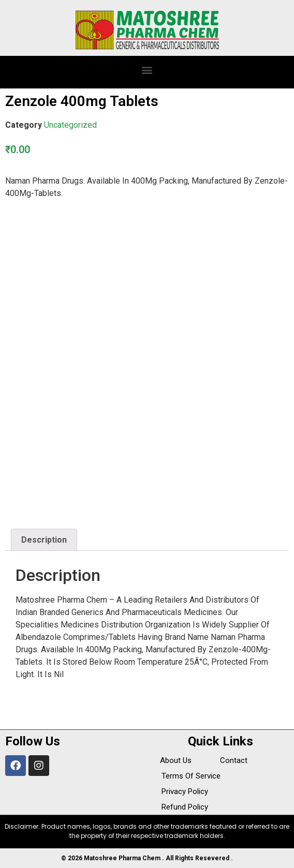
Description (44, 540)
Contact (234, 760)
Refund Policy (185, 807)
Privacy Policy (185, 791)
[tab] (44, 540)
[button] (147, 70)
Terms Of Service (191, 776)
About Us (176, 760)
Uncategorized (70, 125)
